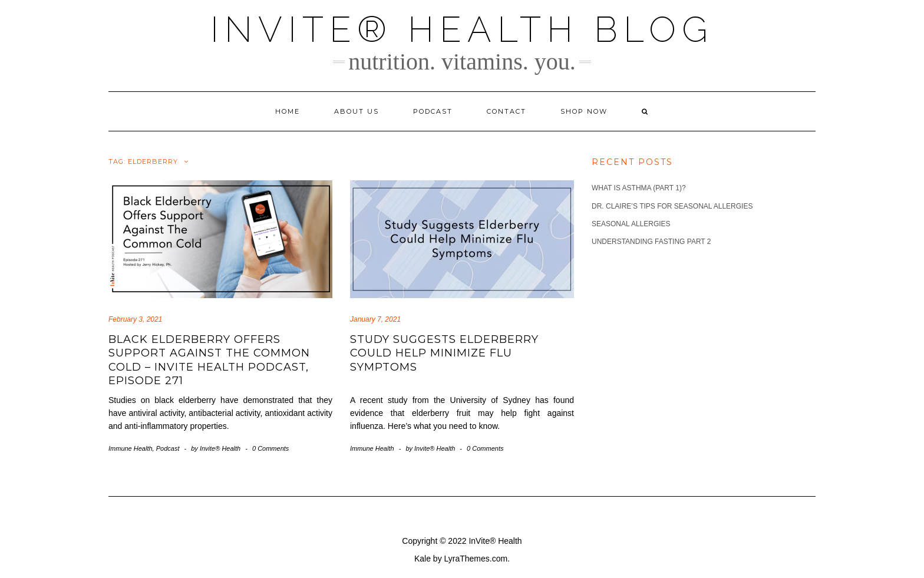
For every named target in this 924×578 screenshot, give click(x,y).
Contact (506, 111)
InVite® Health (495, 541)
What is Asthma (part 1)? (639, 188)
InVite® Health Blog (462, 29)
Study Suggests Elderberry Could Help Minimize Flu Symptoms (444, 353)
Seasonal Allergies (631, 224)
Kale (423, 559)
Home (288, 111)
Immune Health (131, 448)
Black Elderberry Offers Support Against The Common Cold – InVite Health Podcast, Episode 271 (209, 360)
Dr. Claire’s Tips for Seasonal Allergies (672, 206)
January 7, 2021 (375, 319)
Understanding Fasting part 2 (651, 242)
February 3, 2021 (135, 319)
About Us (357, 111)
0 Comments (270, 448)
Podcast (433, 111)
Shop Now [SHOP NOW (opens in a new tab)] (584, 111)
